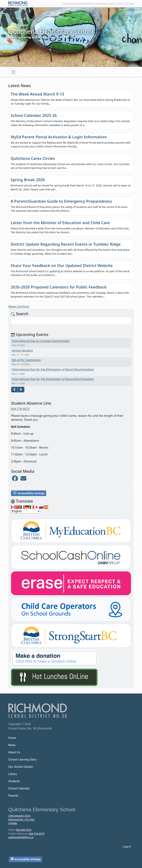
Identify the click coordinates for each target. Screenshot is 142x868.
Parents (13, 796)
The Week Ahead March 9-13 (37, 94)
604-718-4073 (20, 409)
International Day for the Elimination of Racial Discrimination (53, 369)
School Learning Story (22, 760)
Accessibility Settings (29, 493)
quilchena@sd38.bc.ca (21, 837)
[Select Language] (26, 511)
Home (12, 738)
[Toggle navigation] (13, 72)
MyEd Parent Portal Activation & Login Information (59, 137)
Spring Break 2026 (28, 180)
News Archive (19, 306)
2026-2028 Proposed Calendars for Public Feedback (59, 287)
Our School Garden (21, 767)
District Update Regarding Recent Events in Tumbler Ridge (66, 244)
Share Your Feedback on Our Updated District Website (62, 265)
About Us (14, 752)
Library (13, 774)
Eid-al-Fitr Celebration (26, 360)
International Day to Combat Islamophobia (41, 341)
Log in (127, 847)
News (12, 745)
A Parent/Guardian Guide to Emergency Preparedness (61, 201)
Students (14, 781)
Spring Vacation (22, 350)
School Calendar (19, 788)
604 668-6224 (24, 830)
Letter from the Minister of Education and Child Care (60, 223)
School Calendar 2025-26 (34, 115)
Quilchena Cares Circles (33, 158)
